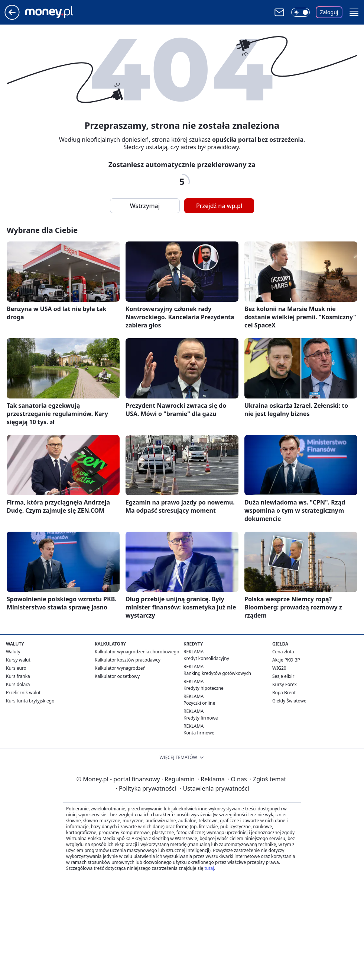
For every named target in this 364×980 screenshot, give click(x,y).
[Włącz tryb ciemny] (300, 12)
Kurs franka (18, 676)
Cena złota (283, 652)
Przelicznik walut (23, 693)
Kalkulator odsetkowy (117, 676)
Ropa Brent (284, 693)
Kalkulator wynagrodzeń (120, 668)
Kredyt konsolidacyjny (206, 658)
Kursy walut (18, 660)
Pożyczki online (199, 703)
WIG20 (279, 668)
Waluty (13, 652)
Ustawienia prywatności (214, 788)
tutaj (209, 868)
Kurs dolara (18, 684)
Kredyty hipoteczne (204, 688)
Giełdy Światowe (289, 701)
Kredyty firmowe (201, 718)
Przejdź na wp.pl (219, 206)
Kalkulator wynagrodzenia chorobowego (137, 652)
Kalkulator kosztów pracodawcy (128, 660)
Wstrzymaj (145, 206)
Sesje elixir (283, 676)
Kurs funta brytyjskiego (30, 701)
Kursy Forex (285, 684)
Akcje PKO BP (286, 660)
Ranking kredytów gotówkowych (217, 673)
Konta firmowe (199, 733)
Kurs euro (16, 668)
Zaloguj (329, 12)
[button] (354, 12)
